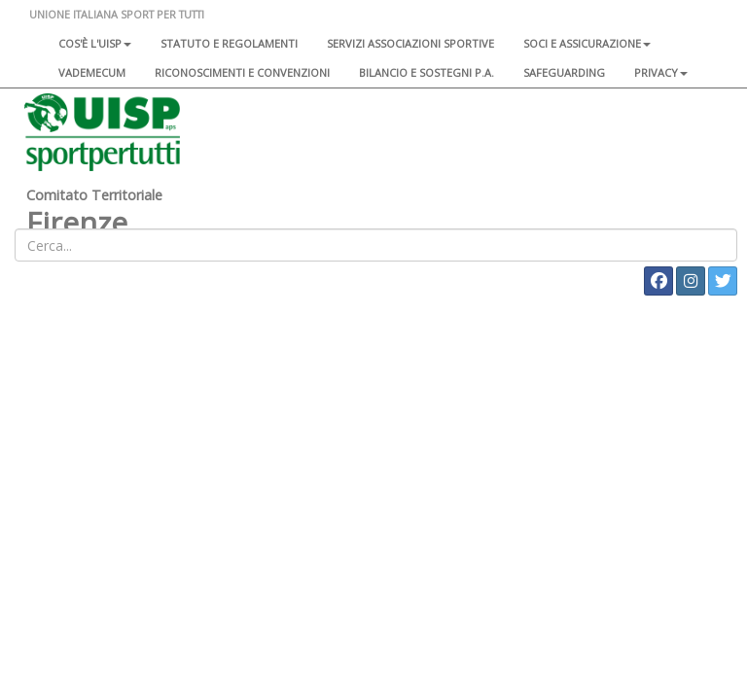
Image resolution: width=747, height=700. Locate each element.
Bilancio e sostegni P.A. (427, 72)
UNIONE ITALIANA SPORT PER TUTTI (117, 14)
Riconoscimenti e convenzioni (242, 72)
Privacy (661, 72)
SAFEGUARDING (564, 72)
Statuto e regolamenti (229, 43)
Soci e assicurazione (587, 43)
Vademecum (92, 72)
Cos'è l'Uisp (95, 43)
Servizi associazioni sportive (410, 43)
